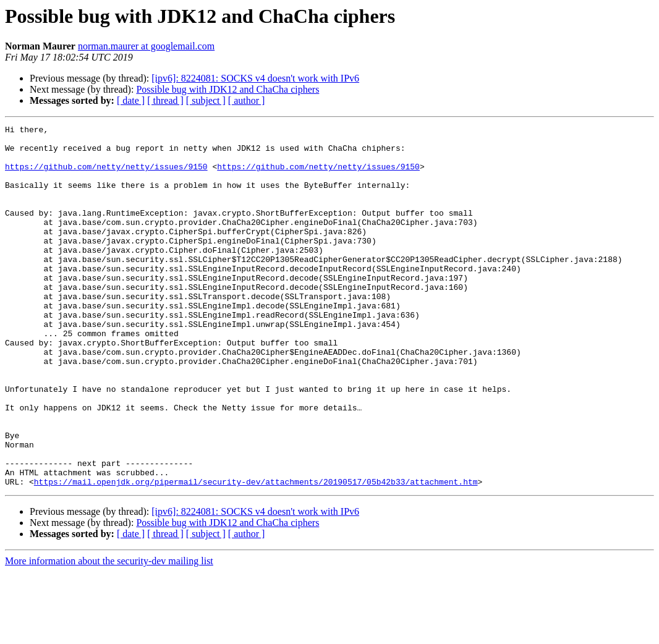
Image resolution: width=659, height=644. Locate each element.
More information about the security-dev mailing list (109, 633)
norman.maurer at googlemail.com (146, 46)
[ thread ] (165, 100)
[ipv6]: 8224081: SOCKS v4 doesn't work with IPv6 (255, 78)
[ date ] (131, 100)
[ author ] (247, 100)
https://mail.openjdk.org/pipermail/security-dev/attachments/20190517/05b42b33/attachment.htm (256, 554)
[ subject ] (206, 100)
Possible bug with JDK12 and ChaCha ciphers (227, 89)
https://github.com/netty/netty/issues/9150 (106, 176)
